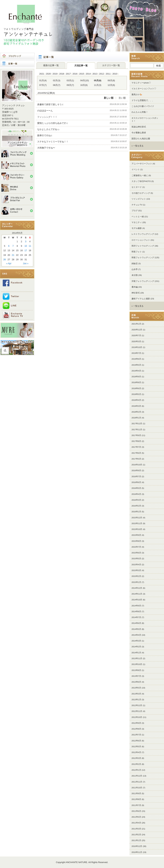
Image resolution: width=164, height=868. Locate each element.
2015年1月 (136, 582)
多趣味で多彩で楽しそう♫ (50, 104)
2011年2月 (136, 835)
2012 (101, 74)
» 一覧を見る (138, 146)
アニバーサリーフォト (142, 164)
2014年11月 (137, 594)
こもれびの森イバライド (143, 106)
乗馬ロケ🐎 (137, 95)
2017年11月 (137, 430)
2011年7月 (136, 805)
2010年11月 (137, 852)
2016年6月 (136, 482)
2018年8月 (136, 382)
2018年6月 (136, 388)
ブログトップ (17, 56)
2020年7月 (136, 335)
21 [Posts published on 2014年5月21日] (13, 255)
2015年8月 (136, 541)
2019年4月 (136, 371)
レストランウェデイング (143, 234)
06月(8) (111, 80)
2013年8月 (136, 670)
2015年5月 (136, 559)
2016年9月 (136, 470)
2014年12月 (137, 588)
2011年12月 (137, 776)
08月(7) (57, 85)
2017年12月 (137, 424)
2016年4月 (136, 494)
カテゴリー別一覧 (111, 65)
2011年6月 (136, 811)
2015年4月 (136, 565)
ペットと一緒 (138, 217)
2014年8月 (136, 612)
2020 (48, 74)
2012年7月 (136, 735)
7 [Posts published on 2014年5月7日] (13, 246)
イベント (136, 169)
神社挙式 (136, 293)
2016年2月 (136, 506)
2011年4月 (136, 823)
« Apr (9, 263)
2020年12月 (137, 330)
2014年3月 (136, 641)
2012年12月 (137, 705)
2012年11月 (137, 711)
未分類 (135, 275)
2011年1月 (136, 840)
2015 (82, 74)
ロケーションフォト (141, 240)
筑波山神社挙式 (139, 127)
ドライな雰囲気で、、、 (143, 100)
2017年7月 (136, 447)
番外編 (135, 287)
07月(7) (43, 85)
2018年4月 (136, 400)
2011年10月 (137, 788)
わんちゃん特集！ (140, 112)
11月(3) (98, 85)
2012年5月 (136, 747)
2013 (95, 74)
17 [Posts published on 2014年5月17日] (26, 250)
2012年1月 (136, 770)
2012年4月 (136, 752)
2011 (108, 74)
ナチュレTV (137, 205)
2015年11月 (137, 523)
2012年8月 (136, 729)
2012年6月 (136, 741)
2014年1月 (136, 653)
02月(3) (57, 80)
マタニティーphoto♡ (141, 83)
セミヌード (137, 187)
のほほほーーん (45, 111)
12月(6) (111, 85)
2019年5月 (136, 365)
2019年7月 (136, 353)
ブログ (135, 211)
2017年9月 (136, 435)
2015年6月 (136, 553)
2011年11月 (137, 782)
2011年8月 (136, 799)
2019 (55, 74)
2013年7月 (136, 676)
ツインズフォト (139, 199)
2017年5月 (136, 459)
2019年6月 (136, 359)
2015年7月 (136, 547)
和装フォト (137, 252)
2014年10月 (137, 600)
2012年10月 (137, 717)
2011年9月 (136, 793)
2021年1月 (136, 324)
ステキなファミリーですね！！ (53, 142)
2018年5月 (136, 394)
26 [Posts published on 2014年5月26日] (5, 259)
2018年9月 (136, 377)
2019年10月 (137, 347)
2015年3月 (136, 570)
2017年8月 (136, 441)
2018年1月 (136, 418)
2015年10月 (137, 529)
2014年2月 (136, 647)
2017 (68, 74)
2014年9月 (136, 606)
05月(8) (98, 80)
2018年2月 (136, 412)
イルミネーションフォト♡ (144, 89)
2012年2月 (136, 764)
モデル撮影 (137, 228)
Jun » (26, 263)
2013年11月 (137, 658)
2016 (75, 74)
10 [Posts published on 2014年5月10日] (26, 246)
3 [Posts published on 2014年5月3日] (26, 242)
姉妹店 (135, 264)
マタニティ (137, 222)
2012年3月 (136, 758)
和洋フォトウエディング (143, 246)
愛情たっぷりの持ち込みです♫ (53, 123)
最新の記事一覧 (51, 65)
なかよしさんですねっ (48, 129)
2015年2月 (136, 576)
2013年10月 (137, 664)
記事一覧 (17, 64)
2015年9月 (136, 535)
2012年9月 (136, 723)
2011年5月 (136, 817)
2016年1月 (136, 512)
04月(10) (85, 80)
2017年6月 (136, 453)
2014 (88, 74)
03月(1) (70, 80)
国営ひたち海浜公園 (141, 139)
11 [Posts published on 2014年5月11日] (30, 246)
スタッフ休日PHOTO (141, 181)
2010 (115, 74)
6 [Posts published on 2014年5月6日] (9, 246)
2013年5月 (136, 688)
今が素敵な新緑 (139, 133)
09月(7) (70, 85)
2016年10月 (137, 465)
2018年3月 (136, 406)
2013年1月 (136, 700)
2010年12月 (137, 846)
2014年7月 (136, 617)
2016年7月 (136, 476)
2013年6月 (136, 682)
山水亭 (135, 269)
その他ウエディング (141, 193)
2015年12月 (137, 518)
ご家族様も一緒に (140, 175)
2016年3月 (136, 500)
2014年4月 (136, 635)
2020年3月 (136, 341)
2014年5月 (136, 629)
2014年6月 (136, 623)
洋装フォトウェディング (143, 281)
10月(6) (84, 85)
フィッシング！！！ (47, 117)
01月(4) (43, 80)
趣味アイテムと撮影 (141, 299)
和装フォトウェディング (143, 258)
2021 (42, 74)
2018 (62, 74)
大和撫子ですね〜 (48, 148)
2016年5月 (136, 488)
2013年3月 (136, 694)
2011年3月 (136, 829)
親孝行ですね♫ (45, 135)
